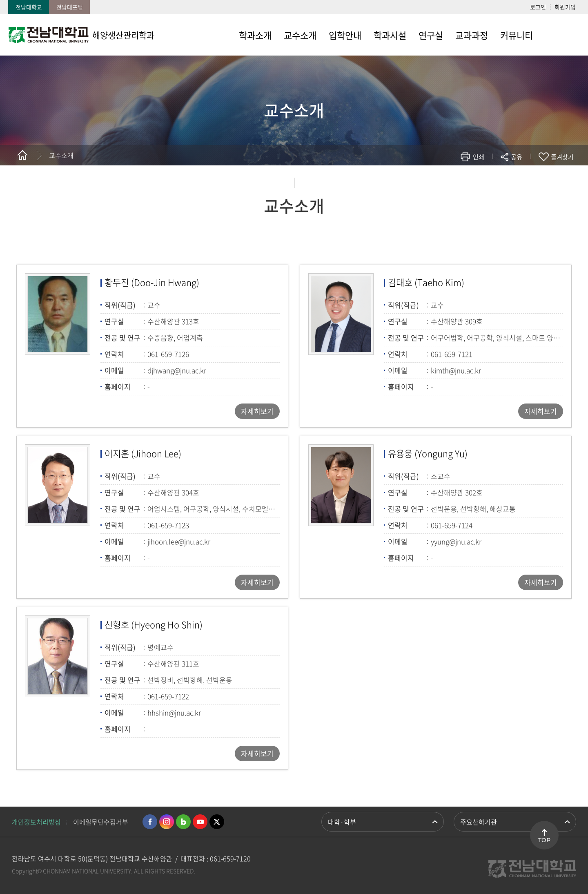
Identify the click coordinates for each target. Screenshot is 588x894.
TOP (544, 840)
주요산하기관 (479, 822)
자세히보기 (257, 411)
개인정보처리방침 (36, 822)
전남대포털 (70, 7)
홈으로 (22, 155)
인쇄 (479, 157)
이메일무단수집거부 (101, 822)
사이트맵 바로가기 (559, 35)
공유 (517, 157)
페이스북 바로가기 (150, 822)
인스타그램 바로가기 (167, 822)
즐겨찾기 (562, 157)
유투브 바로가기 (200, 822)
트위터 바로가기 (217, 822)
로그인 (538, 7)
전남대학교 (29, 7)
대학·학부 (342, 822)
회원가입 (565, 7)
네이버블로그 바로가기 (183, 822)
